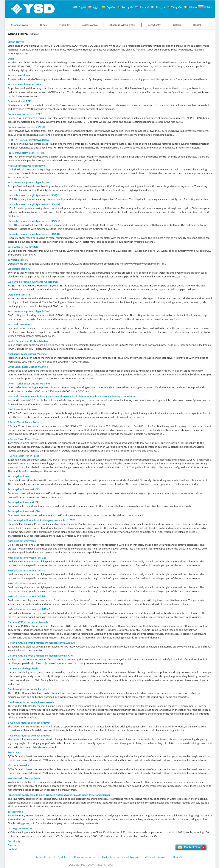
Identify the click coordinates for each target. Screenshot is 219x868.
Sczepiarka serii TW (19, 269)
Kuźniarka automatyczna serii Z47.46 (29, 609)
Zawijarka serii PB (18, 260)
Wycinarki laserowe (19, 324)
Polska (208, 7)
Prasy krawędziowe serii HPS (24, 84)
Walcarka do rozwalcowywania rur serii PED (33, 282)
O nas (43, 25)
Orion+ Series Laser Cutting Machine (29, 383)
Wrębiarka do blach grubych (24, 778)
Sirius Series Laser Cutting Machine (28, 367)
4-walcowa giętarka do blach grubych (29, 736)
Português (127, 7)
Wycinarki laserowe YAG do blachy (28, 396)
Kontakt (198, 25)
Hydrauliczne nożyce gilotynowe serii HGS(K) (34, 195)
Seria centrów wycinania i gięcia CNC (29, 182)
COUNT (92, 865)
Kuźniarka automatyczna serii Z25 (27, 558)
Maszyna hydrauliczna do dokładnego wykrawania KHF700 (42, 520)
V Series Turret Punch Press (23, 439)
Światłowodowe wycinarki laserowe (69, 396)
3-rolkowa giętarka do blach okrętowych (31, 702)
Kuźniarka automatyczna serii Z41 (27, 596)
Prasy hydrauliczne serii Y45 (24, 489)
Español (111, 7)
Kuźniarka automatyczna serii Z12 (27, 570)
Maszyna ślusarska (18, 765)
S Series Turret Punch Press (23, 422)
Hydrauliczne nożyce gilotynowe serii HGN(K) (34, 204)
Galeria (177, 25)
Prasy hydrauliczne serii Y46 (24, 511)
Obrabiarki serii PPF (19, 101)
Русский (144, 7)
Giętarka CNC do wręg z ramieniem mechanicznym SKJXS (41, 656)
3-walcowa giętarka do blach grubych (29, 723)
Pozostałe (13, 752)
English (82, 7)
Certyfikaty (154, 25)
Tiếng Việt (177, 7)
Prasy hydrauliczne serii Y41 (24, 502)
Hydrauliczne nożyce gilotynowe (26, 166)
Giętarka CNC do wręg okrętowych (28, 622)
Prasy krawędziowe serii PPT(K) (26, 153)
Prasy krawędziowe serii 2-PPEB (26, 127)
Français (160, 7)
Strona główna (19, 25)
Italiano (193, 7)
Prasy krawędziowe (19, 75)
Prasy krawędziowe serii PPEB (25, 114)
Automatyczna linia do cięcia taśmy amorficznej (83, 795)
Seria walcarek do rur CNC (23, 247)
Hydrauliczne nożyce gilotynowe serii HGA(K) (34, 234)
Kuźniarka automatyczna (22, 541)
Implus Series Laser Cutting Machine (29, 341)
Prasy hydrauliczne (18, 476)
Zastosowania (90, 25)
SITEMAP (109, 865)
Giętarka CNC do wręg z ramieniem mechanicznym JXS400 (41, 643)
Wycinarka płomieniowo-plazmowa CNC (113, 396)
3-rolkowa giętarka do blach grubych (29, 689)
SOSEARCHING (77, 865)
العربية (96, 7)
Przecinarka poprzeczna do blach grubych (31, 795)
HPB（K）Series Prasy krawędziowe (29, 140)
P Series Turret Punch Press (23, 456)
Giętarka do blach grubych (23, 668)
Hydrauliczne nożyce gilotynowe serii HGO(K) (34, 221)
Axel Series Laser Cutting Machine (27, 354)
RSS (100, 865)
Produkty (64, 25)
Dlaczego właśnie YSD (123, 25)
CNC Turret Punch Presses (23, 409)
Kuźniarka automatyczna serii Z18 (27, 583)
